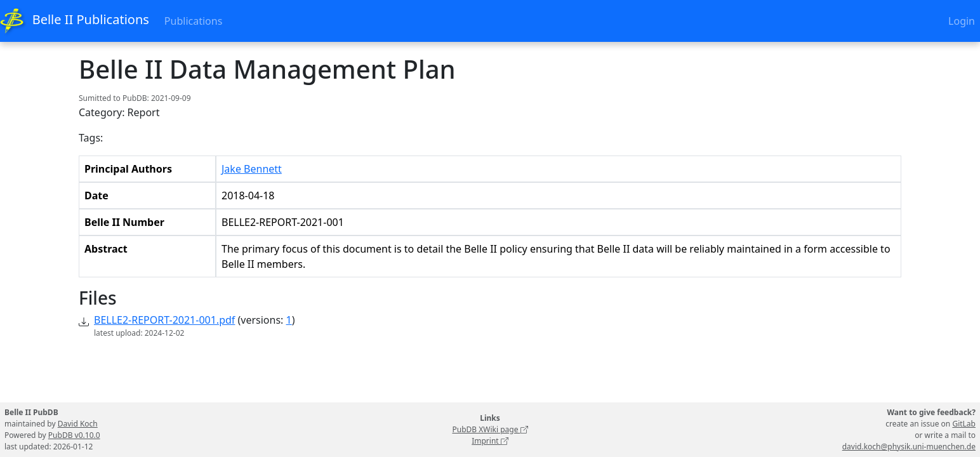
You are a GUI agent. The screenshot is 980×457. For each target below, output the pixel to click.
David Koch (78, 424)
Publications (193, 21)
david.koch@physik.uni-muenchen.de (909, 447)
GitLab (964, 424)
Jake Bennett (252, 169)
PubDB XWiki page (490, 429)
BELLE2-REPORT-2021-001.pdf (164, 320)
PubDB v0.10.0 (74, 435)
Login (962, 21)
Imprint (490, 441)
